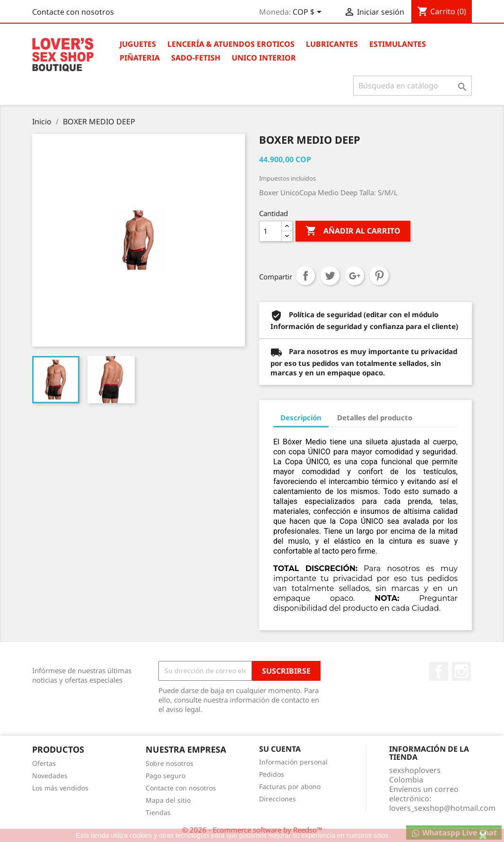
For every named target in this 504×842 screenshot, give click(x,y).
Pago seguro (165, 776)
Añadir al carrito (353, 231)
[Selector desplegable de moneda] (309, 13)
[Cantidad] (270, 231)
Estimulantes (398, 44)
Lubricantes (332, 44)
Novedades (50, 776)
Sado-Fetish (196, 58)
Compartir (305, 276)
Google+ (355, 276)
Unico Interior (264, 58)
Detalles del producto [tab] (375, 417)
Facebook (439, 671)
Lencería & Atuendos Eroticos (231, 44)
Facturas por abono (290, 786)
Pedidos (272, 774)
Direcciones (278, 799)
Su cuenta (280, 749)
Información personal (293, 762)
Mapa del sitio (168, 800)
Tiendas (158, 812)
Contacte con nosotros (73, 12)
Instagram (461, 671)
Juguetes (138, 44)
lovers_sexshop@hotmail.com (442, 808)
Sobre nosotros (169, 763)
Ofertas (44, 763)
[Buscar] (413, 86)
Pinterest (379, 276)
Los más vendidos (60, 788)
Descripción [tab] (301, 417)
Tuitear (330, 276)
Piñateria (140, 58)
